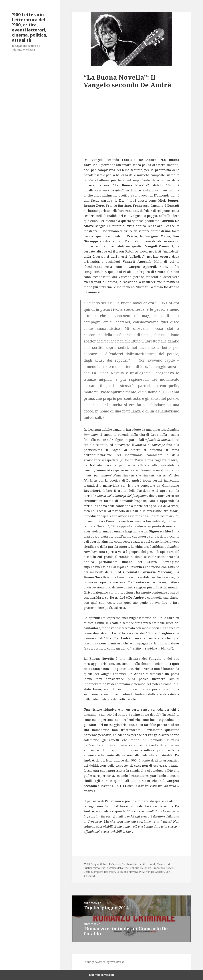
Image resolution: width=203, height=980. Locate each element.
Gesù (87, 872)
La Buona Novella (127, 872)
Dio (103, 868)
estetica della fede (118, 868)
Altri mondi (149, 864)
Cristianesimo (92, 868)
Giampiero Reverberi (103, 872)
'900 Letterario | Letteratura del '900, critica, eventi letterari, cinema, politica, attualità (30, 27)
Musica (161, 864)
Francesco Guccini (163, 868)
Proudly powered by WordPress (104, 962)
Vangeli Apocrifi (155, 872)
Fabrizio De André (141, 868)
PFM (142, 872)
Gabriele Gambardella (124, 864)
